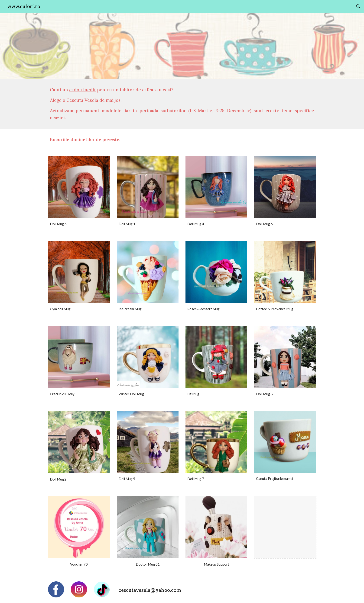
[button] (358, 7)
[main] (182, 104)
